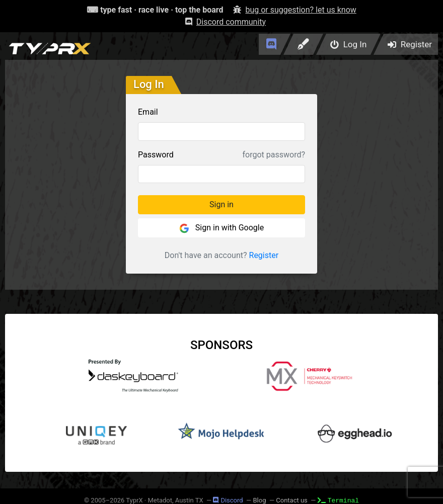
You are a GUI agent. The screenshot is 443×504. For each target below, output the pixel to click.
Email (148, 112)
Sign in (221, 204)
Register (264, 255)
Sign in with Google (221, 228)
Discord (228, 500)
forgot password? (274, 155)
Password (156, 155)
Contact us (292, 500)
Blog (259, 500)
